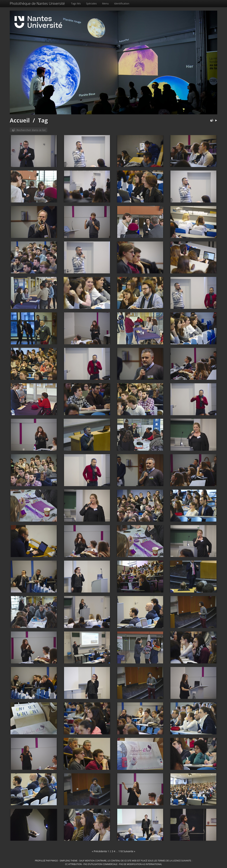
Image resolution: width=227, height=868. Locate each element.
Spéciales (91, 3)
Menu (106, 3)
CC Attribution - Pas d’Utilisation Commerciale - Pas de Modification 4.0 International (113, 864)
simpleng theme (69, 861)
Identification (122, 3)
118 (121, 851)
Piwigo (54, 861)
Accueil (20, 120)
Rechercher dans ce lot (31, 130)
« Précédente (99, 851)
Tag (43, 120)
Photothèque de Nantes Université (37, 3)
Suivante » (129, 851)
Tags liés (76, 3)
